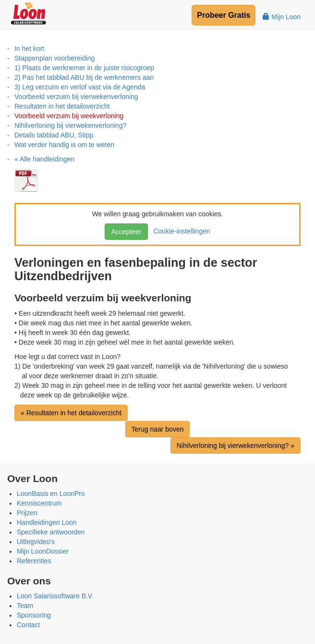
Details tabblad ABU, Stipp (54, 135)
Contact (28, 625)
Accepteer (126, 232)
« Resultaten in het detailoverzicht (71, 413)
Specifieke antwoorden (51, 532)
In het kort (29, 49)
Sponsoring (34, 615)
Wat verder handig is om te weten (64, 145)
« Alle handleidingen (44, 159)
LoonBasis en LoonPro (51, 494)
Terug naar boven (158, 429)
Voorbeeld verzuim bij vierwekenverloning (76, 97)
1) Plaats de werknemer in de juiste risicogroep (84, 68)
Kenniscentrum (39, 503)
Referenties (34, 561)
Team (25, 606)
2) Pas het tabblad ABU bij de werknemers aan (84, 77)
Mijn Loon (282, 17)
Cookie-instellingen (180, 231)
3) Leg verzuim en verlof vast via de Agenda (80, 87)
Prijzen (27, 513)
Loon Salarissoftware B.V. (55, 596)
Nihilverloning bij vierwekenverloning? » (236, 446)
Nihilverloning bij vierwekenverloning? (70, 125)
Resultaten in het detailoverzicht (62, 106)
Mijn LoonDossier (43, 551)
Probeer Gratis (224, 15)
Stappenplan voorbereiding (55, 58)
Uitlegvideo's (36, 542)
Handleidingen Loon (47, 522)
